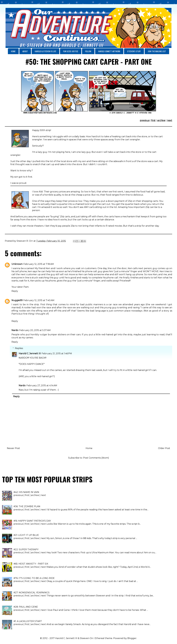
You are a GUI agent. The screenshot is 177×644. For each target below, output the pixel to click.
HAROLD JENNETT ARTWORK (109, 51)
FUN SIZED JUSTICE (71, 51)
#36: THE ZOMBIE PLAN (27, 506)
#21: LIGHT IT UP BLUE (26, 535)
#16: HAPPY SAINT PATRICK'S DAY (32, 521)
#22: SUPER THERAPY (26, 549)
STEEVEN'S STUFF (134, 51)
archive (161, 120)
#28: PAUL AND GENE (26, 607)
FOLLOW (88, 51)
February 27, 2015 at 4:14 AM (42, 385)
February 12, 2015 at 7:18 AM (39, 264)
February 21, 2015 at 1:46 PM (57, 354)
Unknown (17, 264)
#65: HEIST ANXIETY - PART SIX (31, 564)
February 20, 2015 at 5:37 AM (35, 330)
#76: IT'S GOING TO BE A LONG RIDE (34, 578)
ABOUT (25, 51)
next (170, 120)
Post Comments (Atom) (96, 458)
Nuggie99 (17, 300)
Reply (15, 291)
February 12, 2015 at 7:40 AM (39, 300)
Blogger (132, 638)
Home (89, 448)
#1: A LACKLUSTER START (28, 621)
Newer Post (13, 448)
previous (145, 120)
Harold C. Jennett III (30, 354)
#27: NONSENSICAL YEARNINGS (32, 593)
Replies (19, 348)
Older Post (164, 448)
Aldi (41, 192)
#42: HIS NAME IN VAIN (26, 492)
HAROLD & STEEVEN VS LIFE (45, 51)
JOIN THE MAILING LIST (157, 51)
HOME (13, 51)
